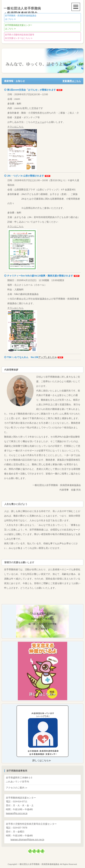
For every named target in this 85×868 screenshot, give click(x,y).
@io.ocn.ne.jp (17, 813)
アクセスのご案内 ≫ (17, 788)
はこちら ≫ (21, 17)
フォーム (40, 122)
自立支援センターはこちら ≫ (20, 36)
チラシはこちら (22, 148)
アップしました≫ (48, 357)
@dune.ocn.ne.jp (27, 840)
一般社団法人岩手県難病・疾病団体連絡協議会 (39, 864)
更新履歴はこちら (72, 81)
